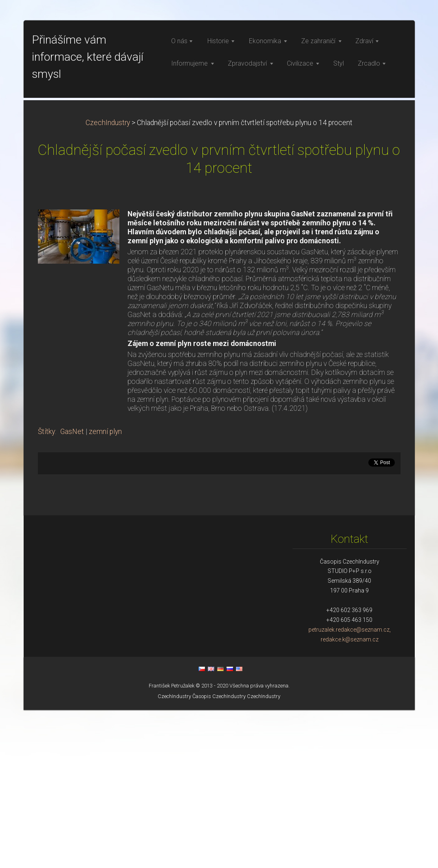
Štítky (46, 590)
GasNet (72, 590)
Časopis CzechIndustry (219, 854)
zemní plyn (105, 590)
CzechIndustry (108, 281)
